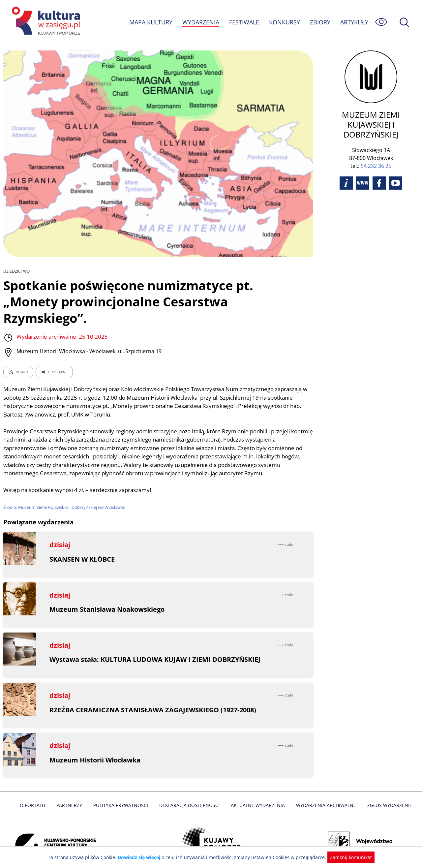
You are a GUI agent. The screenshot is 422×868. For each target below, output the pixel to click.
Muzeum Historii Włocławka (95, 744)
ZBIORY (320, 22)
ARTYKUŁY (354, 22)
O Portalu (35, 789)
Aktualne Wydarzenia (257, 789)
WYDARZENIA (200, 22)
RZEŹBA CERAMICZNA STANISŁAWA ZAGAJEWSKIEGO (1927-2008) (153, 693)
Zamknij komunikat (347, 857)
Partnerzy (72, 789)
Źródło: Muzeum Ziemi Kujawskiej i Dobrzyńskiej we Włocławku (66, 491)
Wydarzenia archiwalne (324, 789)
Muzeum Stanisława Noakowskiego (107, 593)
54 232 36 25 (376, 166)
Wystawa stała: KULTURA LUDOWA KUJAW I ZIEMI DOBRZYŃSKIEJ (155, 643)
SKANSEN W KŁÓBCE (82, 543)
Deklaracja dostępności (190, 789)
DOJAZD (18, 356)
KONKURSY (284, 22)
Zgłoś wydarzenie (387, 789)
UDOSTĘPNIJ (54, 356)
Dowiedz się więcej (141, 857)
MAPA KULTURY (150, 22)
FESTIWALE (244, 22)
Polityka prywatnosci (122, 789)
